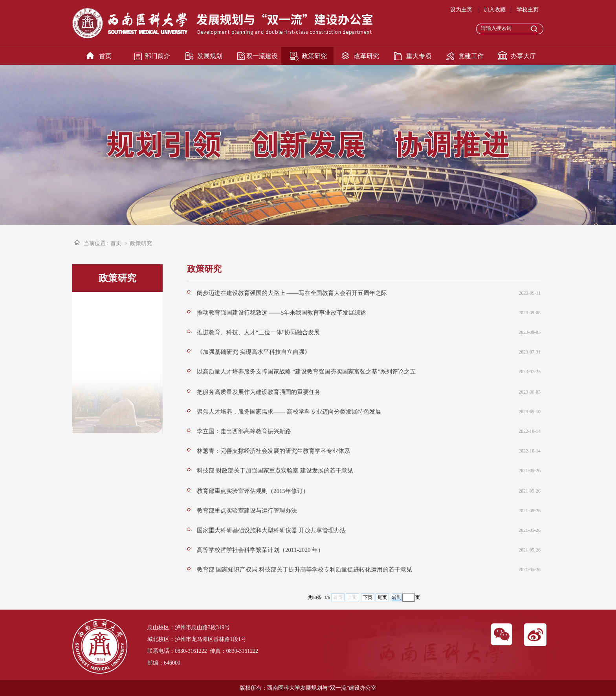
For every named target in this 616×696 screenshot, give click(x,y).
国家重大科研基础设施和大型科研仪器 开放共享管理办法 (271, 530)
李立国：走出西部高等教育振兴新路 (244, 431)
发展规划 (210, 56)
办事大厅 (523, 56)
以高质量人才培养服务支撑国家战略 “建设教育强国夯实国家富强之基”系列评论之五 (306, 372)
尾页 (382, 597)
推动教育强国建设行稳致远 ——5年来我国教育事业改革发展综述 (281, 313)
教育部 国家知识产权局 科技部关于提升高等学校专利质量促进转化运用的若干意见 (304, 570)
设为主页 (461, 10)
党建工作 (471, 56)
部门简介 (158, 56)
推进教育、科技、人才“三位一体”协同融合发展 (258, 332)
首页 (105, 56)
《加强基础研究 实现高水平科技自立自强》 (254, 352)
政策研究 (314, 56)
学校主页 (528, 10)
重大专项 (419, 56)
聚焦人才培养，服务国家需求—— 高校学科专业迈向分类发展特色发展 (289, 412)
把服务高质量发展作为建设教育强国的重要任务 (259, 392)
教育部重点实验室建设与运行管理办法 (247, 511)
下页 (368, 597)
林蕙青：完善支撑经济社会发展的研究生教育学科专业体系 (273, 451)
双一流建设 (262, 56)
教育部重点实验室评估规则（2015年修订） (253, 491)
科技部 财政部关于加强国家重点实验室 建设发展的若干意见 (275, 471)
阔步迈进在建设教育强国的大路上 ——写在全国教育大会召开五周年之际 (292, 293)
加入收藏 (495, 10)
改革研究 (367, 56)
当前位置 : (96, 243)
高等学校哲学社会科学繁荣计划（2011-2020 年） (260, 550)
